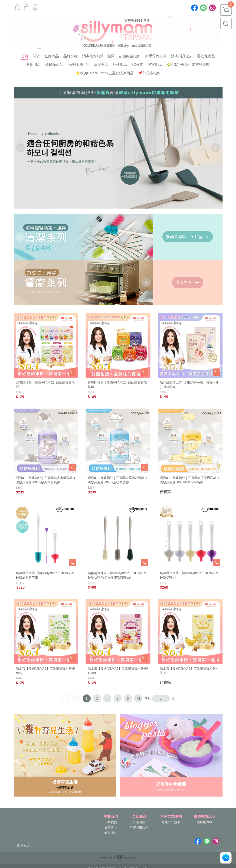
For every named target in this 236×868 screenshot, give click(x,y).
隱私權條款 (205, 822)
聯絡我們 (111, 822)
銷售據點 (111, 833)
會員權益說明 (205, 816)
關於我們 (111, 816)
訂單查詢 (139, 822)
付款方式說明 (171, 816)
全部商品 (139, 816)
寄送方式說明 (171, 822)
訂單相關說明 (139, 827)
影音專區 (111, 827)
